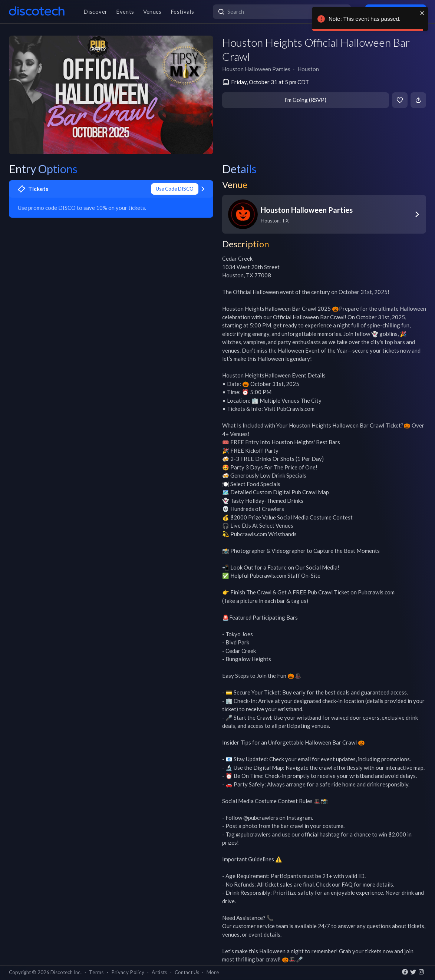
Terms (96, 972)
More (213, 972)
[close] (422, 13)
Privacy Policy (128, 972)
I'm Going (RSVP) (305, 100)
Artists (159, 972)
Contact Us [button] (187, 972)
